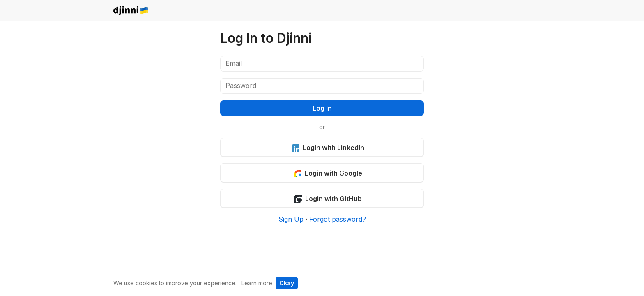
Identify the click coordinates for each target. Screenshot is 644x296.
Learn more (257, 283)
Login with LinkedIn (328, 148)
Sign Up (291, 219)
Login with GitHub (328, 199)
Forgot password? (338, 219)
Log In (322, 108)
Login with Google (328, 173)
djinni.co (131, 11)
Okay (287, 283)
